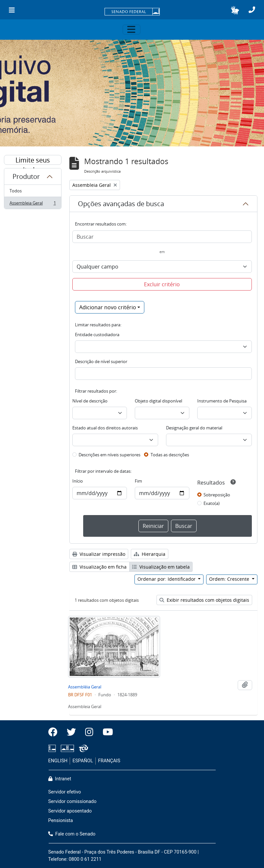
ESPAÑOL (83, 761)
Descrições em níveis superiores (109, 455)
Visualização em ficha (99, 567)
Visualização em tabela (161, 567)
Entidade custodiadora (97, 335)
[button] (235, 10)
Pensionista (61, 821)
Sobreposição (217, 495)
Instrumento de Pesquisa (222, 401)
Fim (138, 481)
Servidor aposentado (70, 811)
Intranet (60, 779)
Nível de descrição (90, 401)
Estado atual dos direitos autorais (105, 428)
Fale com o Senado (72, 834)
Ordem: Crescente (230, 579)
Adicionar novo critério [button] (108, 307)
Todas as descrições (170, 455)
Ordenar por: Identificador (167, 579)
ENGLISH (58, 761)
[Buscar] (162, 237)
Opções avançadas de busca (121, 204)
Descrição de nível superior (101, 361)
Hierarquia (150, 554)
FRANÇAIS (109, 761)
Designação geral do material (194, 428)
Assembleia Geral (33, 204)
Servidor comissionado (72, 802)
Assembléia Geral (85, 687)
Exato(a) (212, 503)
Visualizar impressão (99, 554)
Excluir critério (162, 284)
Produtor (26, 176)
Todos (16, 191)
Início (78, 481)
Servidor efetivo (65, 792)
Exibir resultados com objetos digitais (204, 600)
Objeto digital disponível (158, 401)
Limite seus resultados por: (33, 160)
